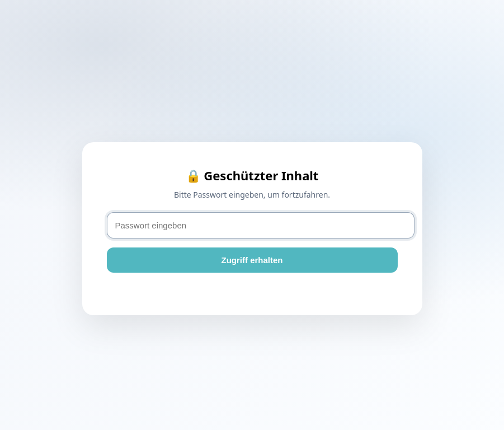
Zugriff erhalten (252, 260)
